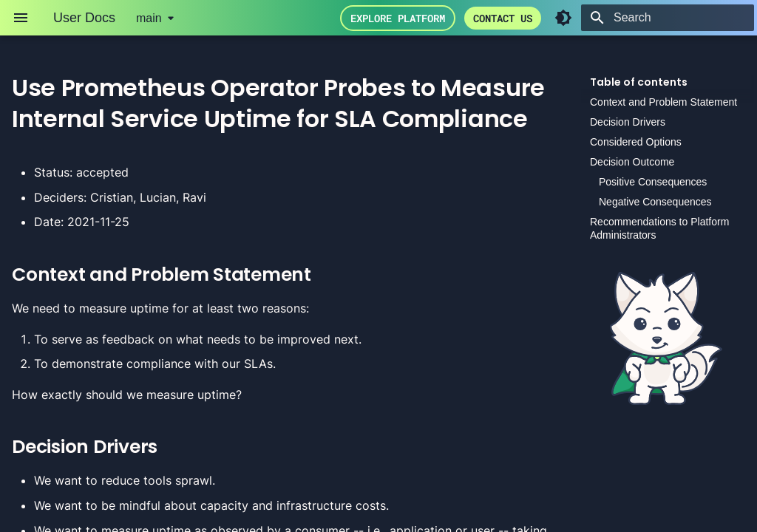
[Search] (668, 18)
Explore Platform (398, 18)
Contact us (503, 18)
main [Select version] (149, 18)
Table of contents (639, 82)
